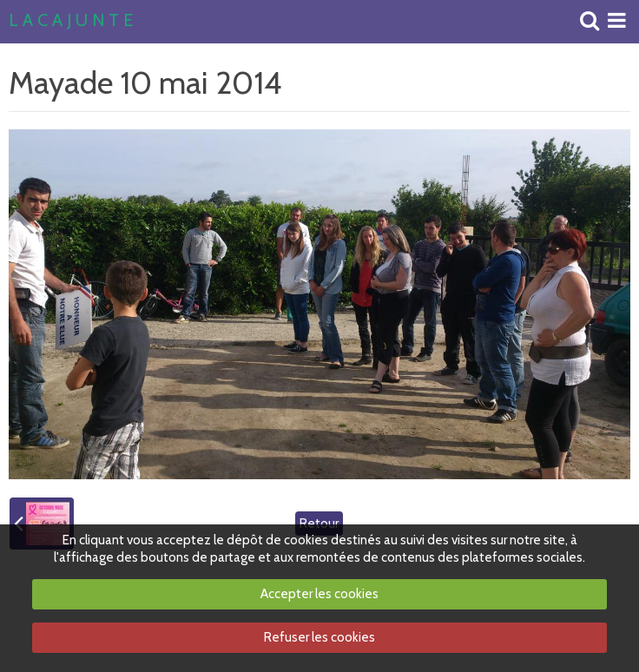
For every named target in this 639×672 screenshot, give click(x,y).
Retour (319, 524)
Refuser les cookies (319, 637)
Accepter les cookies (319, 594)
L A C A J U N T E (71, 21)
